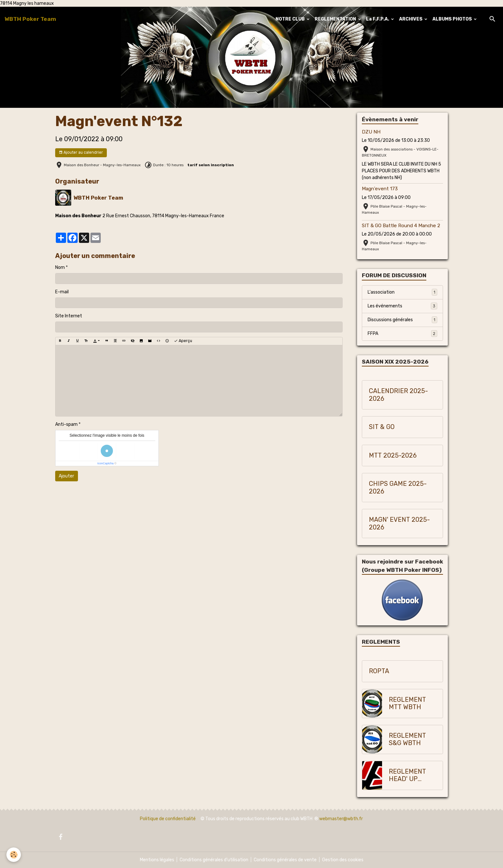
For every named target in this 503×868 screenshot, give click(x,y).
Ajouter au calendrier (81, 153)
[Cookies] (14, 855)
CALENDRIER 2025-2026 (398, 395)
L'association (402, 292)
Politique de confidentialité (168, 819)
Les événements (402, 306)
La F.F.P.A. (378, 19)
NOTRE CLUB (291, 19)
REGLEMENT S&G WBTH (407, 739)
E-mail (62, 292)
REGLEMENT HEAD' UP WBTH (407, 775)
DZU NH (371, 132)
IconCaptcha (105, 463)
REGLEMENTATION (336, 19)
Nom (60, 267)
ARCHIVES (411, 19)
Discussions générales (402, 320)
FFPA (402, 333)
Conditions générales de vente (285, 860)
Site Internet (69, 316)
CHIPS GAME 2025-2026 (398, 488)
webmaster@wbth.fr (341, 819)
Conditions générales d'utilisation (214, 860)
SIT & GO (382, 427)
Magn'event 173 (380, 189)
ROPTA (379, 671)
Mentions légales (157, 860)
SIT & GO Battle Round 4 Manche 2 (401, 226)
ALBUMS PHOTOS (453, 19)
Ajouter (66, 476)
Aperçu (183, 341)
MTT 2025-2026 (393, 455)
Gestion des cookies (343, 860)
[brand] (30, 19)
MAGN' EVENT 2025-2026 (399, 524)
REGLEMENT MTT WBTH (407, 704)
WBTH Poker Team (98, 198)
